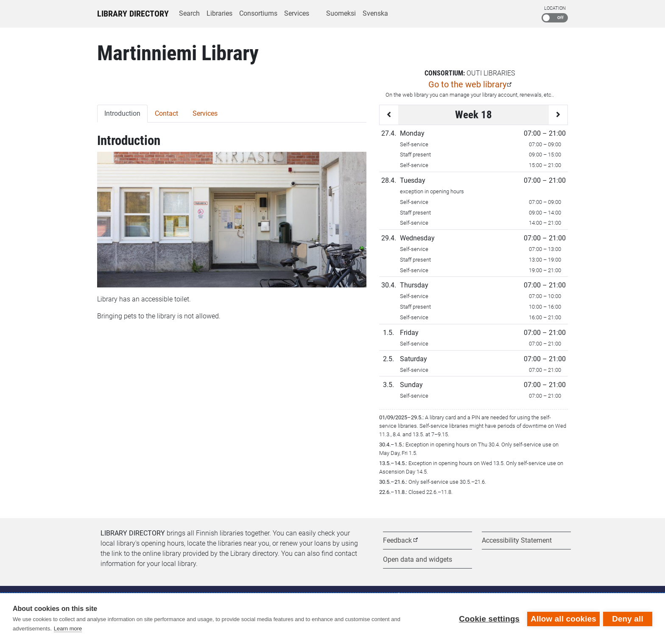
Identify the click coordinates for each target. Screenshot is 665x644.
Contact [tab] (166, 113)
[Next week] (558, 115)
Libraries (219, 13)
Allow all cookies (563, 618)
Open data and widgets (418, 559)
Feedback (397, 540)
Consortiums (258, 13)
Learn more (68, 629)
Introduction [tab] (122, 113)
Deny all (628, 618)
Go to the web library (467, 84)
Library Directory (133, 14)
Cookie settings (488, 618)
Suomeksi (341, 13)
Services (297, 13)
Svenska (375, 13)
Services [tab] (205, 113)
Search (189, 13)
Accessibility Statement (517, 540)
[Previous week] (389, 115)
